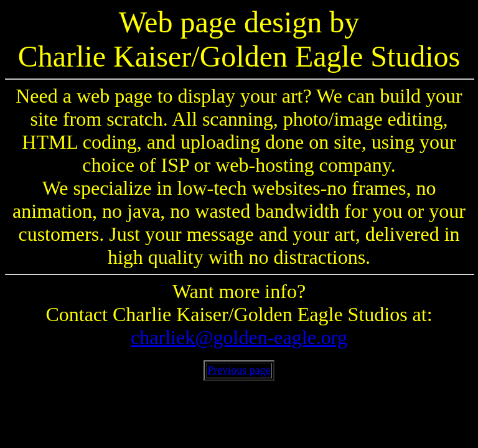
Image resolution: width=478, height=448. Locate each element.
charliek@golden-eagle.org (239, 337)
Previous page (239, 370)
